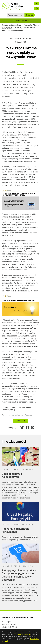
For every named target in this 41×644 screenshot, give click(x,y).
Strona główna (16, 25)
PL (37, 4)
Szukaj (30, 15)
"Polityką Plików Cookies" (23, 634)
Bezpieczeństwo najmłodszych (12, 475)
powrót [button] (20, 421)
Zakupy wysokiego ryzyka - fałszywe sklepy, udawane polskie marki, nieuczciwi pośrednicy (19, 575)
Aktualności (28, 25)
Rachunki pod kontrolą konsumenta (16, 530)
